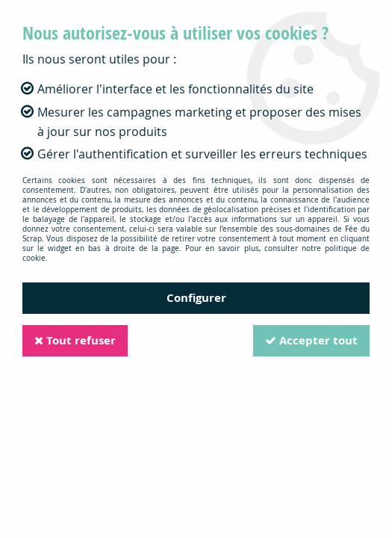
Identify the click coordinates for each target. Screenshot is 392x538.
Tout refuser (75, 340)
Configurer (196, 298)
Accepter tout (311, 340)
